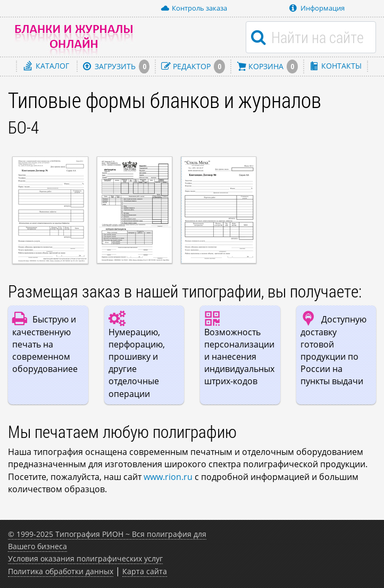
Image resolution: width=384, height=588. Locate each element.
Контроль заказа (194, 8)
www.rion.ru (168, 477)
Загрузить (116, 66)
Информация (317, 8)
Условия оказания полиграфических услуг (85, 558)
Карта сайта (145, 571)
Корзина (267, 66)
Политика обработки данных (61, 571)
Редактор (193, 66)
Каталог (47, 66)
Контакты (336, 66)
